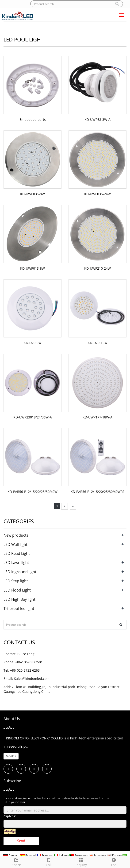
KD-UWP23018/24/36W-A (33, 417)
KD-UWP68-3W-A (97, 120)
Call (49, 862)
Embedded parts (33, 120)
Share (16, 862)
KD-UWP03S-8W (32, 194)
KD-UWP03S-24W (97, 194)
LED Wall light (15, 544)
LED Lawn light (16, 563)
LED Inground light (20, 572)
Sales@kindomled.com (32, 679)
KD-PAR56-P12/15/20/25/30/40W (32, 492)
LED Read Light (17, 553)
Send (21, 841)
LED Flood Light (17, 590)
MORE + (11, 756)
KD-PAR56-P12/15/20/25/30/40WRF (97, 492)
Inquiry (81, 862)
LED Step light (16, 581)
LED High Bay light (19, 599)
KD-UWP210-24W (97, 268)
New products (16, 535)
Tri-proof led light (19, 608)
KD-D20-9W (33, 343)
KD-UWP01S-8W (32, 268)
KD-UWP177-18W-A (97, 417)
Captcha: (10, 816)
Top (114, 862)
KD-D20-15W (98, 343)
